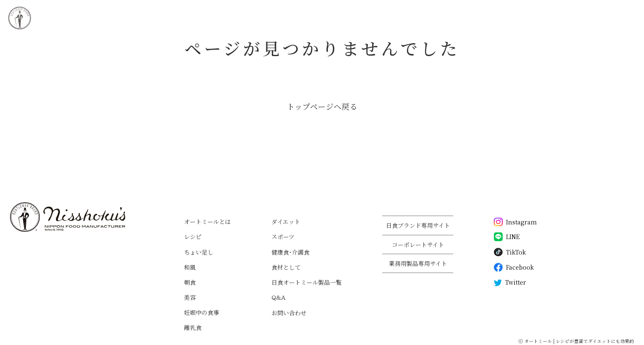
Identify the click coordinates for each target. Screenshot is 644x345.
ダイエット (286, 221)
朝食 (190, 282)
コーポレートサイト (418, 245)
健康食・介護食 (290, 252)
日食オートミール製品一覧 (307, 282)
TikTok (510, 252)
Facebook (514, 267)
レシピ (193, 237)
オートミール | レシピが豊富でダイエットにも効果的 (579, 341)
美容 (190, 297)
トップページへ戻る (322, 106)
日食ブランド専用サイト (418, 225)
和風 (190, 267)
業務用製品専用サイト (418, 263)
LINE (507, 237)
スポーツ (283, 237)
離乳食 (193, 327)
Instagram (515, 222)
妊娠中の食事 (202, 312)
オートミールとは (207, 221)
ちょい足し (199, 252)
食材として (286, 267)
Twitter (510, 283)
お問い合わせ (289, 313)
